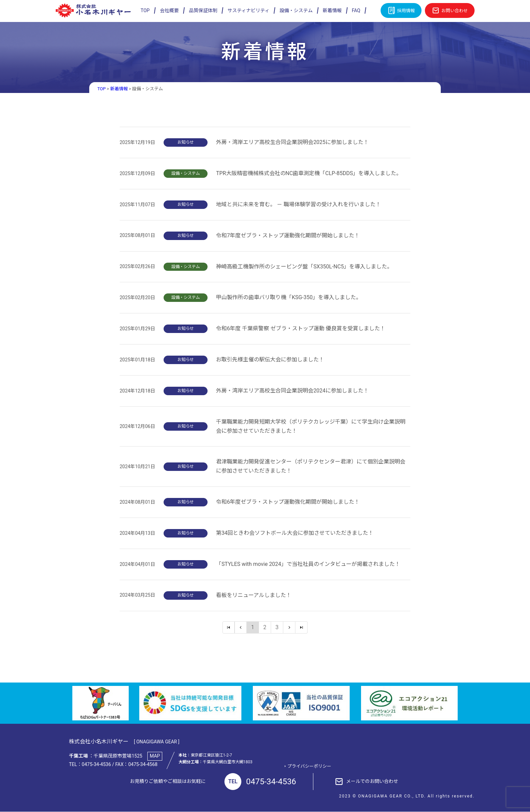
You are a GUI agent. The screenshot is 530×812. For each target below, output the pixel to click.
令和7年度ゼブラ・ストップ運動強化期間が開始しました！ (288, 235)
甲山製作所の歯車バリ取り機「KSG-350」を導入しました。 (289, 298)
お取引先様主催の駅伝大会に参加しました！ (270, 360)
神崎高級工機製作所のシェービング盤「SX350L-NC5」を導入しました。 (304, 267)
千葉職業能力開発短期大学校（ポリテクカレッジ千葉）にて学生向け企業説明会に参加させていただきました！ (311, 426)
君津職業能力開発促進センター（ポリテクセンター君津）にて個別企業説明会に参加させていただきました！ (311, 467)
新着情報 (332, 10)
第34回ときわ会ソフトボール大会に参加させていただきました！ (295, 533)
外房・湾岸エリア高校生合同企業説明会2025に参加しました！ (292, 142)
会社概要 (169, 10)
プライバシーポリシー (309, 767)
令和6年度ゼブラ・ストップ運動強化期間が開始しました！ (288, 502)
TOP (145, 10)
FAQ (356, 10)
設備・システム (296, 10)
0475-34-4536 (260, 782)
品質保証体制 (203, 10)
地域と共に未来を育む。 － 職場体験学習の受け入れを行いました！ (298, 204)
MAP (155, 756)
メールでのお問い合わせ (372, 782)
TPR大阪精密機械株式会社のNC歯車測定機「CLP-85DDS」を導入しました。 (309, 173)
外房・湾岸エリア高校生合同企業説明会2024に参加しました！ (292, 391)
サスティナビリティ (248, 10)
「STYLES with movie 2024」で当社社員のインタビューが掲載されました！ (308, 564)
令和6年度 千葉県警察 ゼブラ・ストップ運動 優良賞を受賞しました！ (301, 328)
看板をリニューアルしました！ (254, 595)
